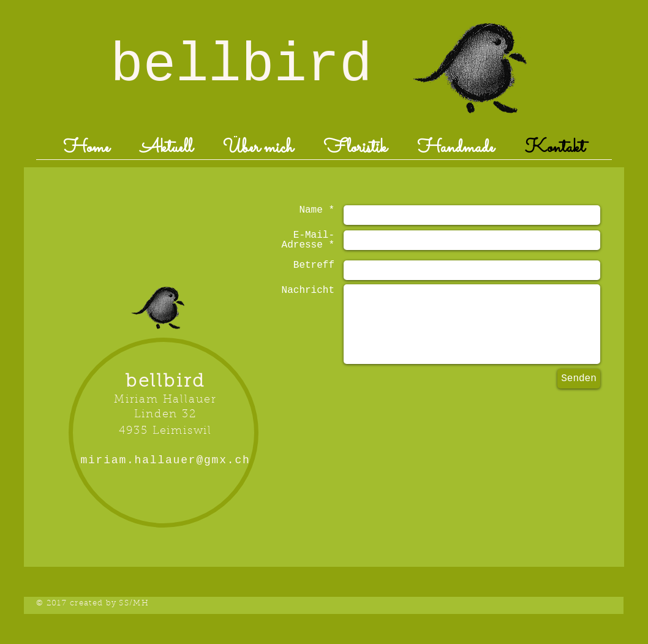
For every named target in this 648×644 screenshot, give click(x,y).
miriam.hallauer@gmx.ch (165, 460)
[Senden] (579, 379)
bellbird (241, 66)
